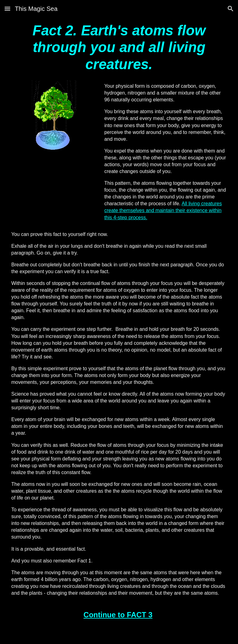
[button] (7, 9)
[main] (119, 48)
